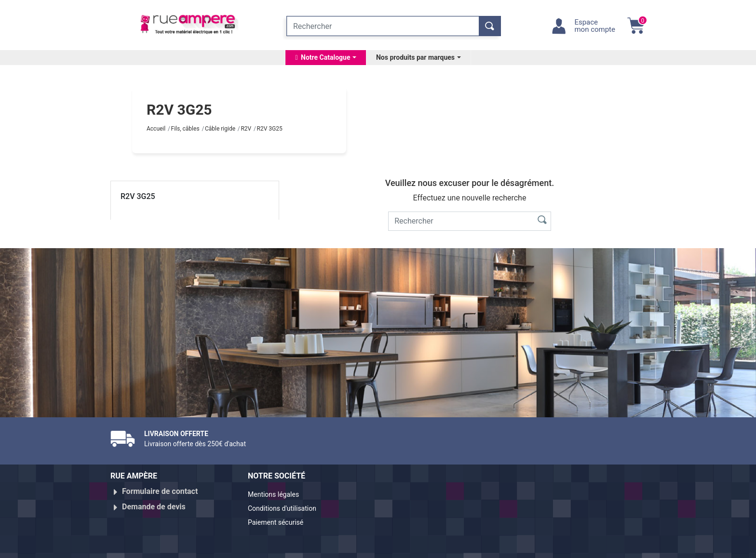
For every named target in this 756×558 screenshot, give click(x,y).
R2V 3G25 (138, 196)
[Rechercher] (383, 26)
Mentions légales (277, 495)
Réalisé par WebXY (561, 547)
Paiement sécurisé (280, 518)
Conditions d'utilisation (288, 507)
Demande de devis (154, 503)
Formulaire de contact (160, 491)
